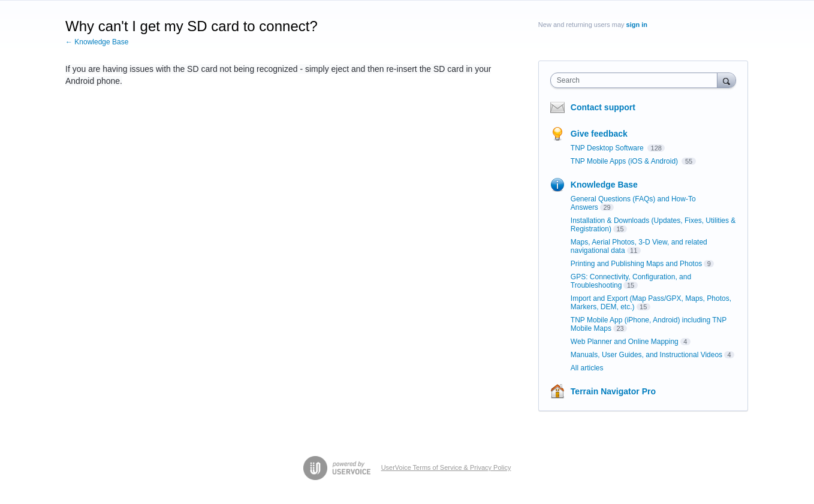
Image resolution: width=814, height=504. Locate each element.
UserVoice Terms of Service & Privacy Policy (446, 467)
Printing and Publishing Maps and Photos (636, 264)
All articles (587, 368)
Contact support (603, 107)
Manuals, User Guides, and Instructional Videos (646, 355)
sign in (637, 25)
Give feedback (599, 134)
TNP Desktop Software (608, 148)
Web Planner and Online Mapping (625, 342)
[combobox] (637, 80)
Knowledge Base (604, 185)
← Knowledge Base (97, 42)
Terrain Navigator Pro (613, 391)
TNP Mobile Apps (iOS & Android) (625, 161)
